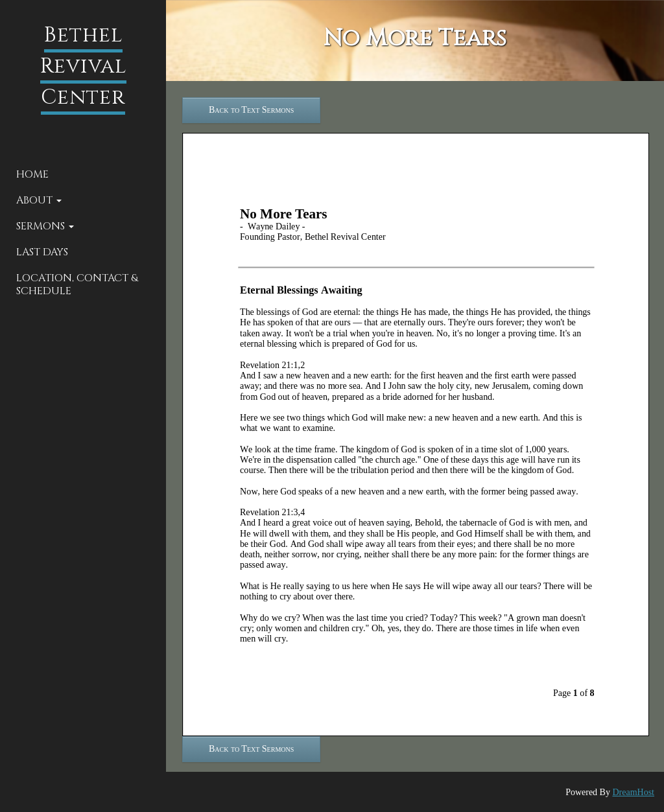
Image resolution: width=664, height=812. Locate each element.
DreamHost (633, 792)
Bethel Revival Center (83, 66)
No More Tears (415, 38)
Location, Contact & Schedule (77, 284)
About (39, 200)
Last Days (42, 252)
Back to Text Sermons (251, 110)
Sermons (45, 226)
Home (32, 174)
